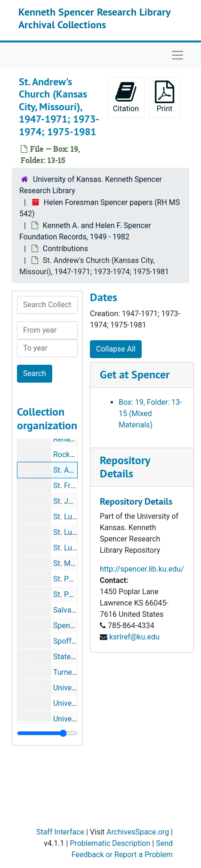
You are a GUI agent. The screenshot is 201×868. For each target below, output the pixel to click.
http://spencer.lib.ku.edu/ (142, 569)
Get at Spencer (135, 374)
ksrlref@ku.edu (134, 637)
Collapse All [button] (116, 349)
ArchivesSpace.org (138, 832)
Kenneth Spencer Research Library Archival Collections (94, 18)
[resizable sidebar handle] (47, 733)
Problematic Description (110, 843)
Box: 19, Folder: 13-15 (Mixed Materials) (150, 414)
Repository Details (125, 467)
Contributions (65, 249)
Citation (126, 97)
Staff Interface (60, 832)
